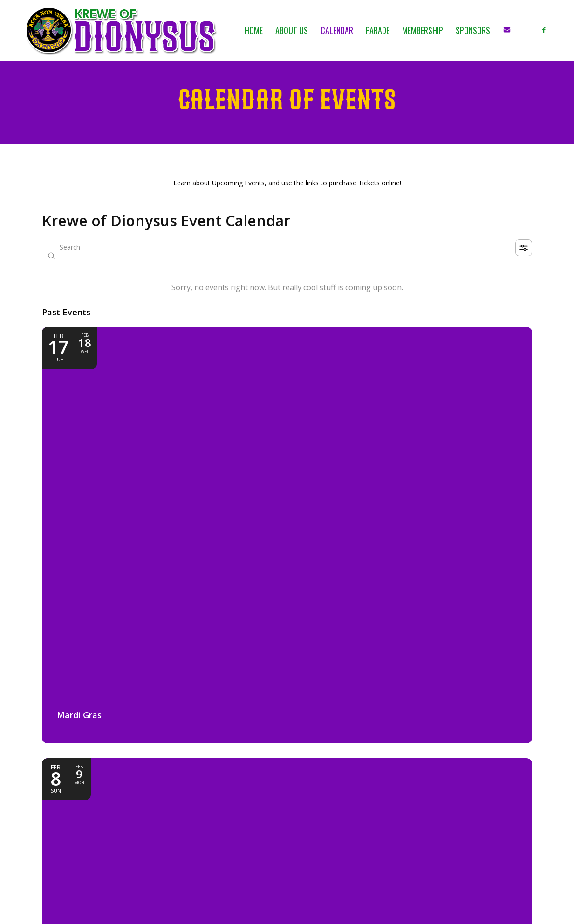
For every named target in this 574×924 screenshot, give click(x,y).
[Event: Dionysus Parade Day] (287, 412)
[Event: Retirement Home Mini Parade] (287, 604)
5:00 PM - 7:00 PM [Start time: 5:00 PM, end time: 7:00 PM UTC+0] (272, 671)
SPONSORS (413, 836)
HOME (406, 786)
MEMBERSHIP (417, 826)
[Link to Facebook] (544, 30)
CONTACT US (417, 846)
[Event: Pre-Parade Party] (119, 604)
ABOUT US (413, 796)
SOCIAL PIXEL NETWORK (228, 910)
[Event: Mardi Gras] (119, 412)
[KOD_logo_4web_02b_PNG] (121, 30)
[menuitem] (254, 30)
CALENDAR (413, 806)
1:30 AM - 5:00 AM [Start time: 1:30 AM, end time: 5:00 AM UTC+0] (104, 660)
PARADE (408, 816)
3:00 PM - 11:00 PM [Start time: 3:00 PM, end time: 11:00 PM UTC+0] (442, 476)
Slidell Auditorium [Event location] (95, 676)
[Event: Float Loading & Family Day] (455, 412)
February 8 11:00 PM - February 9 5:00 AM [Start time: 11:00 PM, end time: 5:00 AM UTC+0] (290, 476)
